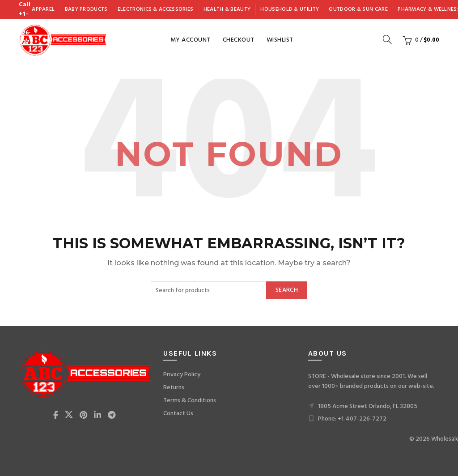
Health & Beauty (227, 9)
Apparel (43, 9)
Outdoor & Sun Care (358, 9)
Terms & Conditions (190, 401)
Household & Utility (290, 9)
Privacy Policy (182, 375)
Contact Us (178, 414)
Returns (174, 388)
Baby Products (86, 9)
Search (287, 290)
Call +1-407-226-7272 (26, 23)
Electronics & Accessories (156, 9)
